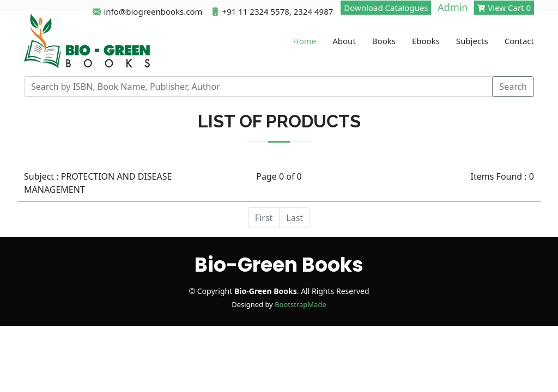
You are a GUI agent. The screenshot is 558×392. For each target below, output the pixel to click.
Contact (519, 41)
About (344, 41)
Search (513, 87)
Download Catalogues (386, 8)
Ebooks (426, 41)
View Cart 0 (504, 8)
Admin (453, 7)
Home (305, 41)
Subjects (472, 41)
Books (384, 41)
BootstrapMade (301, 304)
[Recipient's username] (258, 87)
